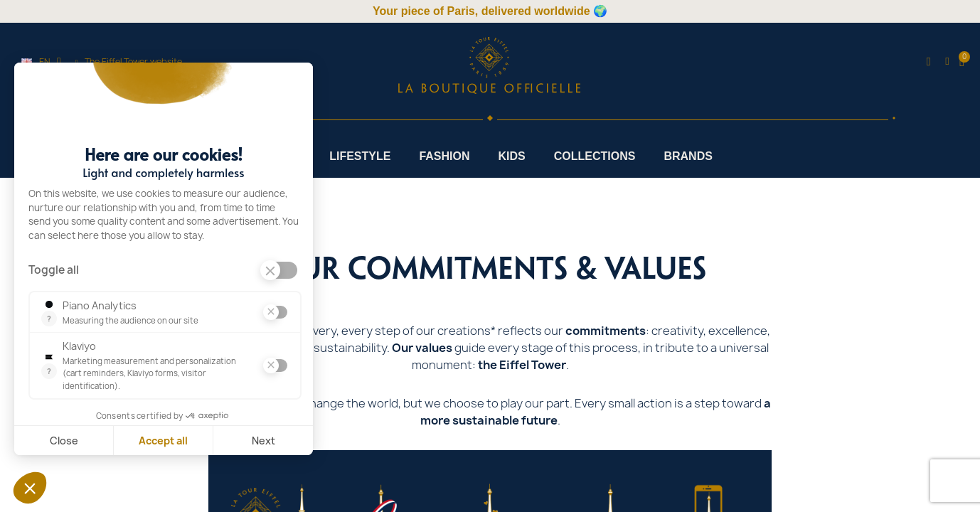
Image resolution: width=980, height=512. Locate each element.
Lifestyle (360, 156)
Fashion (444, 156)
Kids (512, 156)
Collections (595, 156)
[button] (928, 62)
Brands (688, 156)
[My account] (947, 62)
